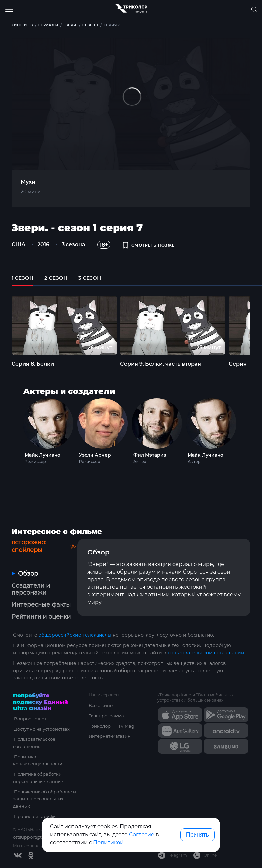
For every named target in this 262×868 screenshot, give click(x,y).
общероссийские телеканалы (75, 635)
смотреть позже (149, 245)
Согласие (142, 835)
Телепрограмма (106, 716)
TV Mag (126, 726)
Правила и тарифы (34, 816)
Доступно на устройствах (41, 729)
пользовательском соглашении (206, 653)
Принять (197, 835)
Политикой (108, 842)
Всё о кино (101, 705)
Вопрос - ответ (29, 719)
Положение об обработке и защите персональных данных (44, 799)
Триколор (100, 726)
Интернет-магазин (110, 736)
